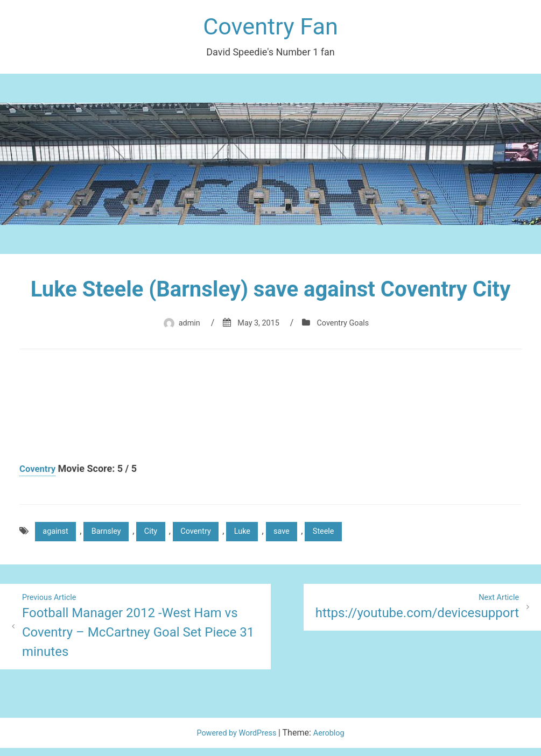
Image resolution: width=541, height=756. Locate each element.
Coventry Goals (347, 326)
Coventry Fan (270, 29)
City (163, 536)
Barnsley (114, 536)
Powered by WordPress (236, 741)
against (58, 536)
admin (184, 326)
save (307, 536)
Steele (353, 536)
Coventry (39, 472)
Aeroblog (333, 741)
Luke (264, 536)
